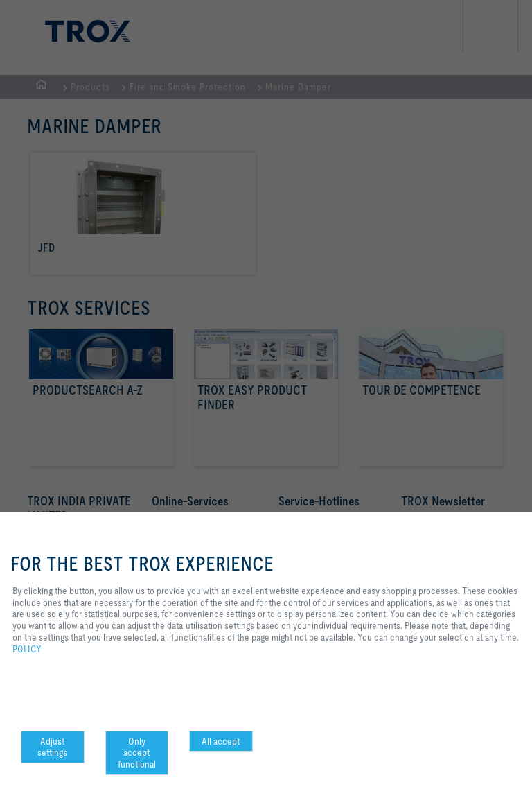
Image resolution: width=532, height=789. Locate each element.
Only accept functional (137, 753)
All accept (221, 741)
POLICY (27, 649)
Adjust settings (52, 747)
